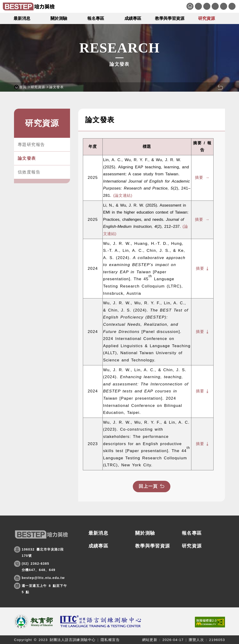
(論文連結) (123, 196)
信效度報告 (29, 172)
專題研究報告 (31, 145)
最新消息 (98, 533)
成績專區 (98, 546)
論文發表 (27, 158)
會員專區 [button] (224, 6)
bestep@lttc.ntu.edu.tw (43, 578)
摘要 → (202, 178)
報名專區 (192, 533)
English (232, 6)
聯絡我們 (207, 6)
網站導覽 (198, 6)
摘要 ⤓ (202, 268)
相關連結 (215, 6)
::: (183, 3)
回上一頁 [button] (148, 486)
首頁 (190, 6)
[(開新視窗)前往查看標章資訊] (210, 622)
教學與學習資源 (153, 546)
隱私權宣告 (110, 640)
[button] (233, 18)
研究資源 (38, 87)
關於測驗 (145, 533)
